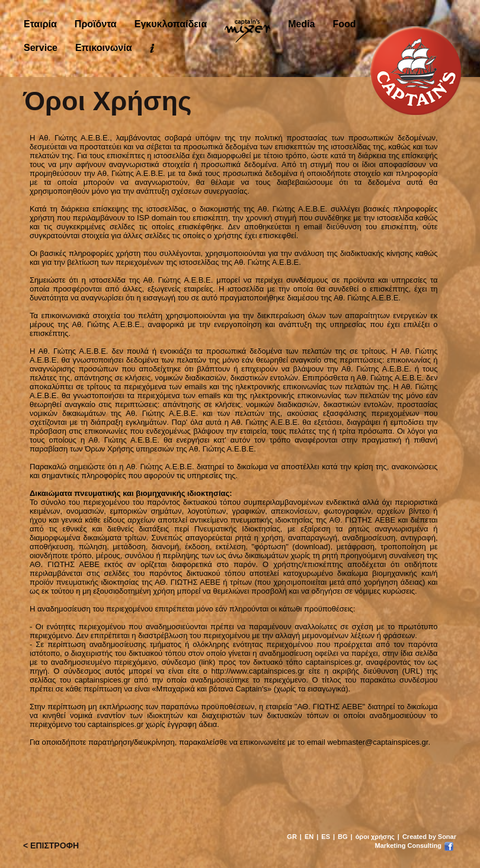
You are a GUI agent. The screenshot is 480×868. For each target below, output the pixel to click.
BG (343, 837)
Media (301, 24)
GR (292, 837)
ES (326, 837)
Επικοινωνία (104, 48)
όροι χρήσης (375, 837)
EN (309, 837)
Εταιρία (40, 24)
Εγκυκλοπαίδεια (171, 24)
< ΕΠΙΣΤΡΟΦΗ (51, 845)
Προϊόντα (96, 24)
